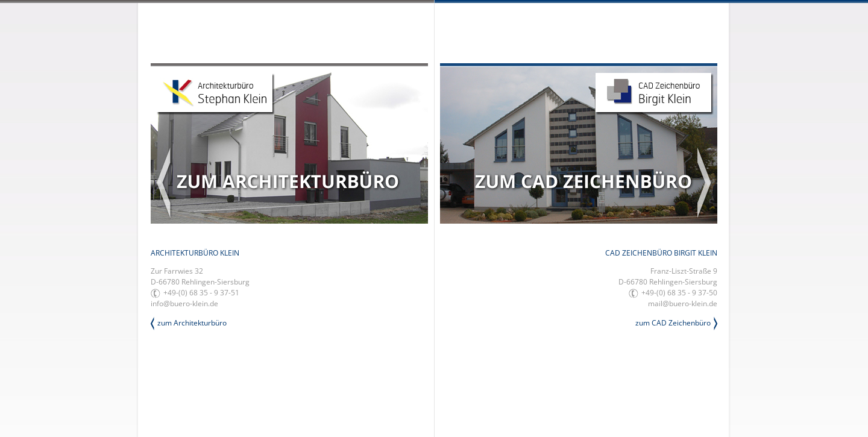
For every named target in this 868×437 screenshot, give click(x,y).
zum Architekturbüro (192, 323)
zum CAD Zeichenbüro (673, 323)
